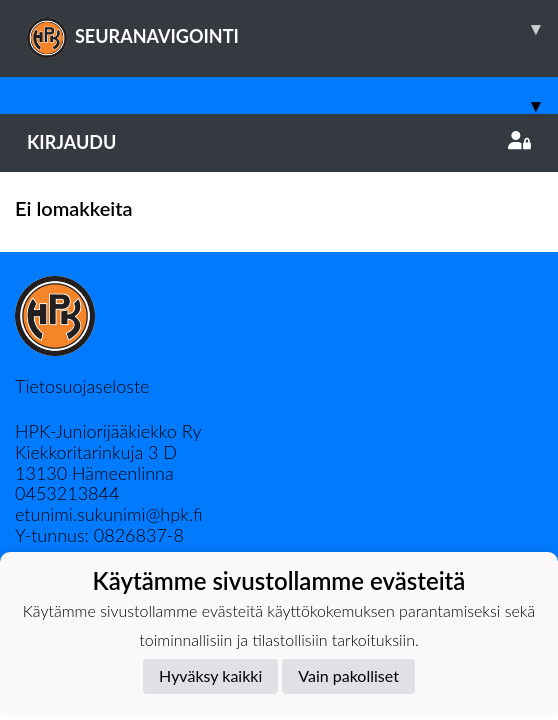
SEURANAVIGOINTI (292, 29)
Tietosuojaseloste (82, 386)
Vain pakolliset (348, 675)
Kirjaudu (279, 142)
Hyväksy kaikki (210, 675)
